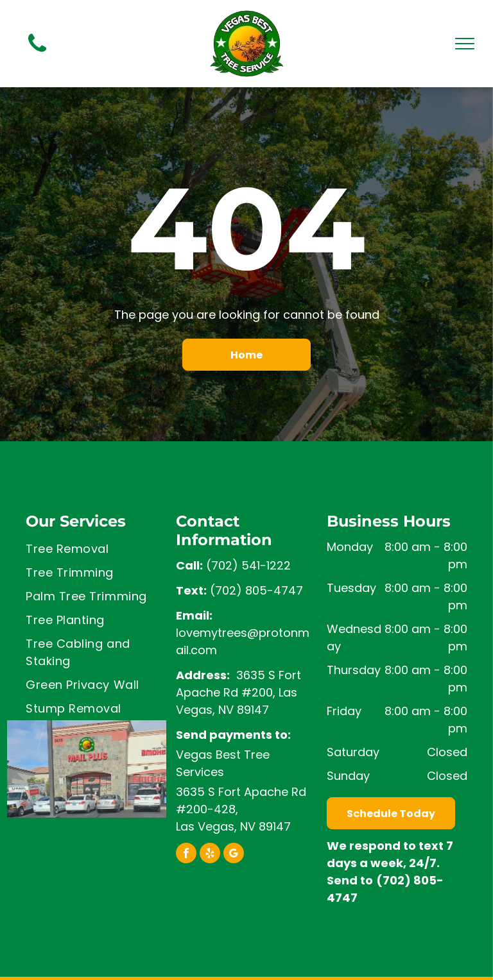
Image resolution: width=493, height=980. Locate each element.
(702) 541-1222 (248, 565)
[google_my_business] (234, 855)
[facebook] (186, 855)
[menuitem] (96, 549)
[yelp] (210, 855)
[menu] (465, 44)
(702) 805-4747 (256, 590)
